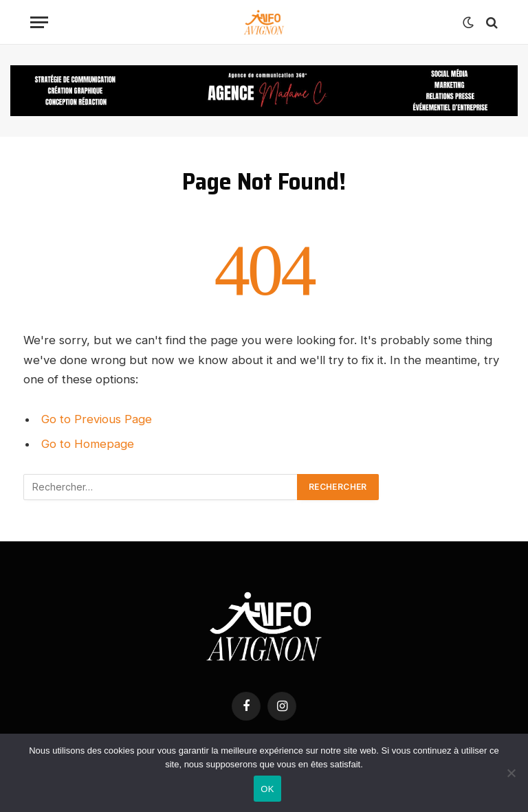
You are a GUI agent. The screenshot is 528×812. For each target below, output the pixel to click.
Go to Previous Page (97, 419)
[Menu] (39, 22)
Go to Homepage (88, 444)
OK (267, 789)
